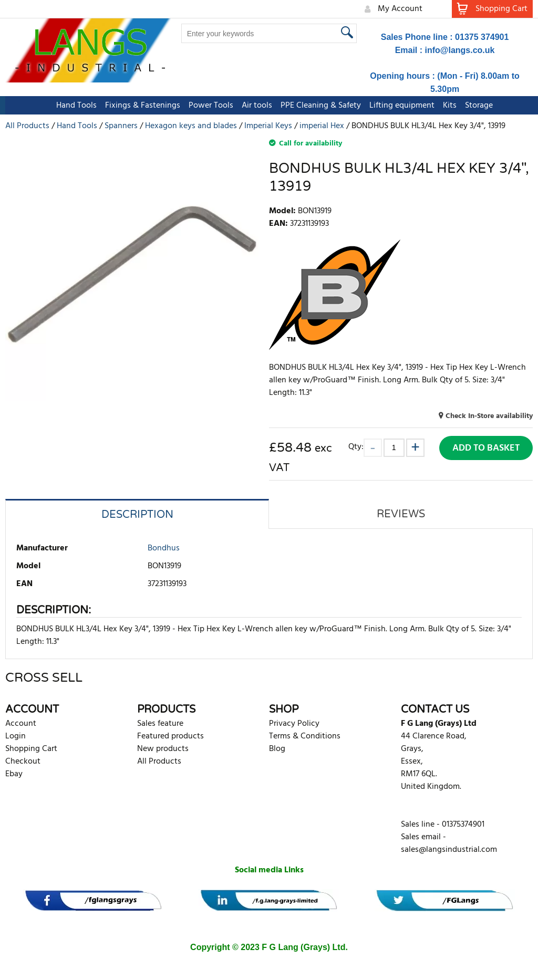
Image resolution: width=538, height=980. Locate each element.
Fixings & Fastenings (137, 106)
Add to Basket (486, 448)
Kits (444, 106)
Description (137, 515)
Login (15, 736)
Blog (277, 749)
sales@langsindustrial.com (449, 850)
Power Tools (206, 106)
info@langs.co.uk (460, 50)
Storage (474, 106)
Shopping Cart (31, 749)
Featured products (170, 736)
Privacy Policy (294, 724)
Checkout (23, 762)
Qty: (356, 447)
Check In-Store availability (489, 416)
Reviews (401, 514)
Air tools (252, 106)
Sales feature (160, 724)
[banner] (93, 900)
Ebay (14, 774)
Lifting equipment (397, 106)
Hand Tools (71, 106)
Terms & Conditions (305, 736)
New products (163, 749)
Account (21, 724)
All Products (159, 762)
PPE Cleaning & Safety (315, 106)
